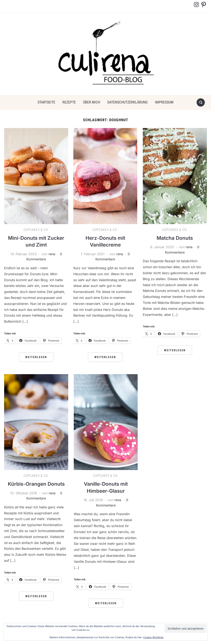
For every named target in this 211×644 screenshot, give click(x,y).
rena (52, 254)
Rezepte (69, 102)
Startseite (46, 102)
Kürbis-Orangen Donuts (36, 484)
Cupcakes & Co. (36, 230)
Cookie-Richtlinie (153, 637)
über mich (92, 102)
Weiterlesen (36, 357)
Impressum (164, 102)
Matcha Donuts (175, 238)
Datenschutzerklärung (128, 102)
